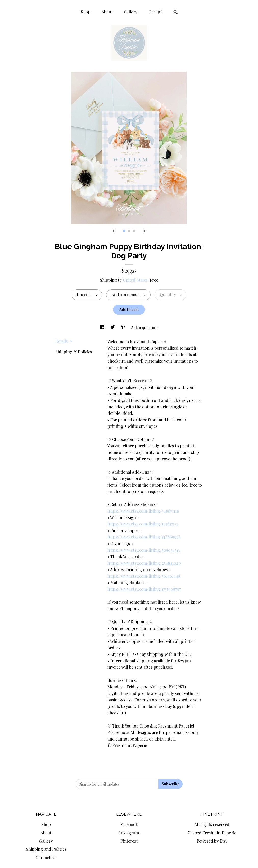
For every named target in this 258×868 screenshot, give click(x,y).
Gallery (131, 12)
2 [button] (129, 231)
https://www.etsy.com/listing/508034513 (144, 550)
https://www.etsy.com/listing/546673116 (143, 511)
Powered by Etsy (212, 841)
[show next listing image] (144, 231)
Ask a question (144, 327)
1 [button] (124, 231)
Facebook (129, 824)
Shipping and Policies (46, 849)
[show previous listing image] (114, 231)
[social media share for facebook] (103, 327)
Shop (86, 12)
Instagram (129, 833)
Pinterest (129, 841)
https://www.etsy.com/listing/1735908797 (144, 589)
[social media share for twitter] (113, 327)
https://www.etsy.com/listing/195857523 (143, 524)
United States (135, 280)
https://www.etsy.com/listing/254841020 (144, 563)
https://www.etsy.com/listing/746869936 (144, 537)
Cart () (155, 12)
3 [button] (134, 231)
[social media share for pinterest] (124, 327)
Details (64, 341)
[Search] (176, 13)
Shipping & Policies (74, 352)
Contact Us (46, 857)
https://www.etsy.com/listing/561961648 (144, 576)
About (107, 12)
